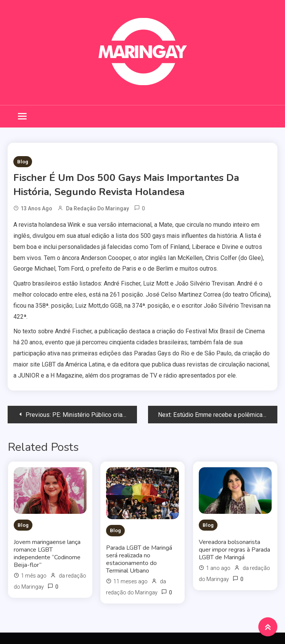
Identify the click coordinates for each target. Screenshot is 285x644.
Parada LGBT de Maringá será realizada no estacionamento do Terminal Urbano (139, 559)
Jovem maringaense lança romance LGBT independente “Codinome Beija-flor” (47, 554)
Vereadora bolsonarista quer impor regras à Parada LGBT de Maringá (234, 550)
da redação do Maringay (97, 208)
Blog (23, 162)
